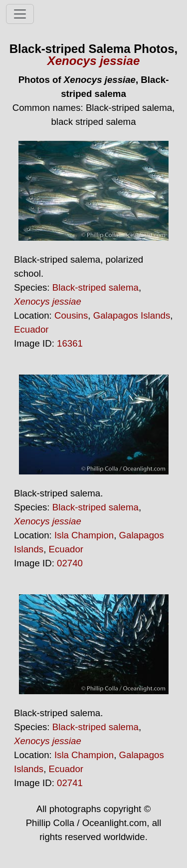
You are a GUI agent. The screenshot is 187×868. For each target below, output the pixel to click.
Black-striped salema (95, 287)
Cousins (71, 315)
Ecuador (31, 329)
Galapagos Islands (132, 315)
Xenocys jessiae (93, 61)
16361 (70, 343)
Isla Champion (84, 535)
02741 (70, 783)
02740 (70, 563)
